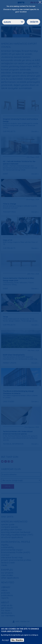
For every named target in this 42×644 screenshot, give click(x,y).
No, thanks (17, 641)
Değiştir (34, 22)
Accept (5, 641)
